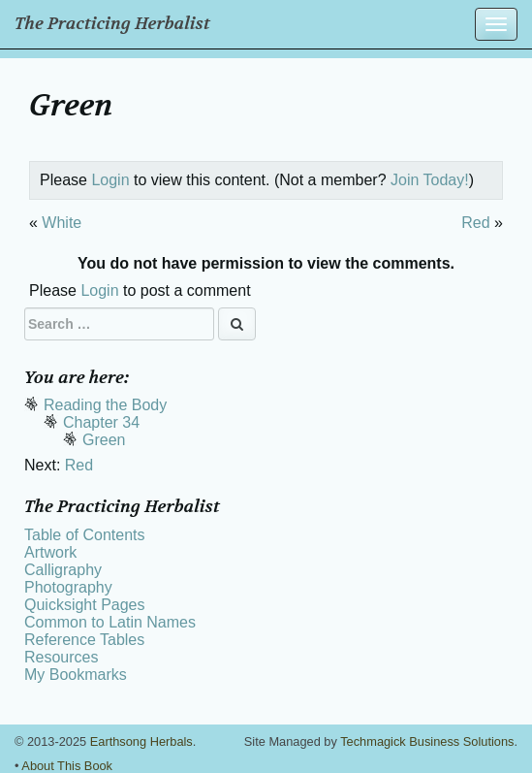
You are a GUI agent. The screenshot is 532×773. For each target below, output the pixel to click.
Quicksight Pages (85, 605)
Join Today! (430, 180)
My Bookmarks (76, 675)
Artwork (50, 552)
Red (475, 223)
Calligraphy (63, 570)
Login (110, 180)
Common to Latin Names (110, 622)
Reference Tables (84, 640)
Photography (68, 587)
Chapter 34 (101, 422)
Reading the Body (105, 405)
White (62, 223)
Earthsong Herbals (141, 741)
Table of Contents (85, 535)
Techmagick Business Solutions (427, 741)
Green (104, 440)
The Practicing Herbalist (112, 24)
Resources (61, 657)
